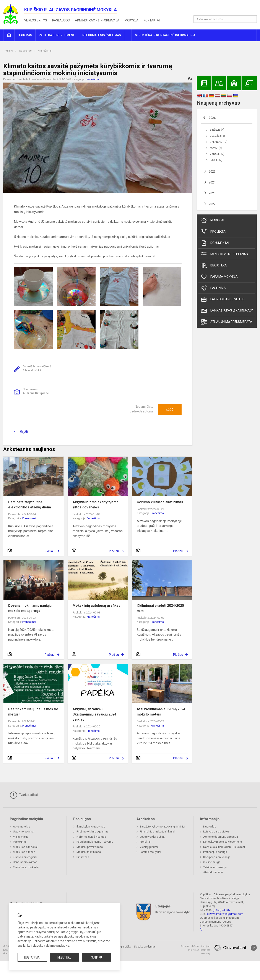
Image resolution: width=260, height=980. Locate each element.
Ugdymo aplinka (23, 832)
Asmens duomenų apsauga (221, 837)
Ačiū (170, 410)
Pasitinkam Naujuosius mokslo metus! (33, 712)
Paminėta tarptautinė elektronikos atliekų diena (30, 505)
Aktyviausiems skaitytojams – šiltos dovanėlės (97, 505)
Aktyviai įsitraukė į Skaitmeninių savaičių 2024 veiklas (94, 714)
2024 (212, 182)
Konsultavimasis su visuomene (223, 842)
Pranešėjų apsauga (215, 852)
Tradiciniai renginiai (25, 857)
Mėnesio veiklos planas (224, 254)
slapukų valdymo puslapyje (51, 946)
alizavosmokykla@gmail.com (225, 914)
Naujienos (26, 51)
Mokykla (132, 20)
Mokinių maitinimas (89, 852)
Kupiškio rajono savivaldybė (173, 912)
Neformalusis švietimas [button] (102, 35)
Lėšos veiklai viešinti (153, 837)
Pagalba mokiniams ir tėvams (95, 842)
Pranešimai (45, 51)
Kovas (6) (216, 148)
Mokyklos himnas (24, 852)
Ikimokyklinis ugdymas (91, 827)
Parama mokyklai (219, 277)
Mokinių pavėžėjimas (90, 847)
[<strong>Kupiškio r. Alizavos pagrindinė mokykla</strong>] (14, 14)
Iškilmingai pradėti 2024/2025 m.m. (160, 608)
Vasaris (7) (217, 154)
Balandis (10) (219, 142)
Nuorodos (210, 827)
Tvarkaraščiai (24, 795)
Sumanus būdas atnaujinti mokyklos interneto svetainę (195, 950)
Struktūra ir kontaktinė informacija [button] (165, 35)
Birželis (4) (217, 130)
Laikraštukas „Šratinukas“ (227, 311)
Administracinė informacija (97, 20)
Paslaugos (61, 20)
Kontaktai (152, 20)
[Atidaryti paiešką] (252, 19)
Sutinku (97, 957)
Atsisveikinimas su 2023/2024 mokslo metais (161, 712)
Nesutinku (64, 957)
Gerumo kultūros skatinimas (160, 502)
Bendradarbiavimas (25, 862)
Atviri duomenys (213, 872)
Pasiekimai (214, 288)
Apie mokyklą (22, 827)
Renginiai (212, 221)
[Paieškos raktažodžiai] (225, 19)
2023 (212, 193)
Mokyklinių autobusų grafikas (97, 606)
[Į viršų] (254, 948)
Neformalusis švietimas (91, 837)
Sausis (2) (216, 160)
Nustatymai (32, 957)
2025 (212, 172)
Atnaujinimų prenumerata (226, 322)
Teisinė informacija (215, 867)
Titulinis (8, 51)
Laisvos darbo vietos (223, 299)
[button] (227, 9)
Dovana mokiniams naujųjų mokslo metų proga (30, 608)
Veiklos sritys (36, 20)
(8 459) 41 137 (222, 910)
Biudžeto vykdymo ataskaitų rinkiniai (162, 827)
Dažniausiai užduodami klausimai (224, 847)
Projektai (213, 232)
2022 (212, 204)
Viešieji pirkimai (149, 847)
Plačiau (50, 551)
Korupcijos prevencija (217, 857)
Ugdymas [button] (25, 35)
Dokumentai (215, 243)
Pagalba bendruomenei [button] (57, 35)
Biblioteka (214, 266)
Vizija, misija (21, 837)
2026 (212, 118)
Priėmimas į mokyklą (26, 867)
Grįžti (24, 432)
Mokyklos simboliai (25, 847)
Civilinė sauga (212, 862)
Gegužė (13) (217, 136)
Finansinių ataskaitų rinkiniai (157, 832)
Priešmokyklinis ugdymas (92, 832)
